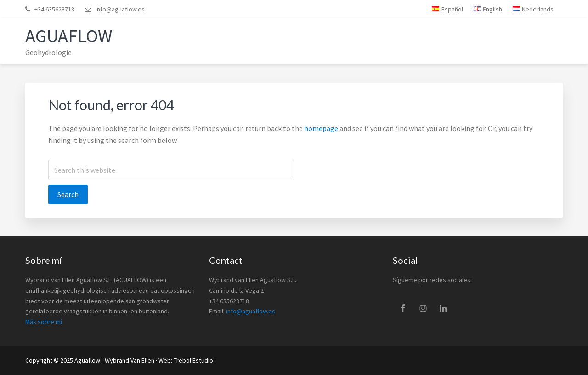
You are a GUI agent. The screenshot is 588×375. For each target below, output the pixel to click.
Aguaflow (69, 36)
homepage (321, 128)
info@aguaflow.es (120, 9)
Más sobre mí (44, 322)
